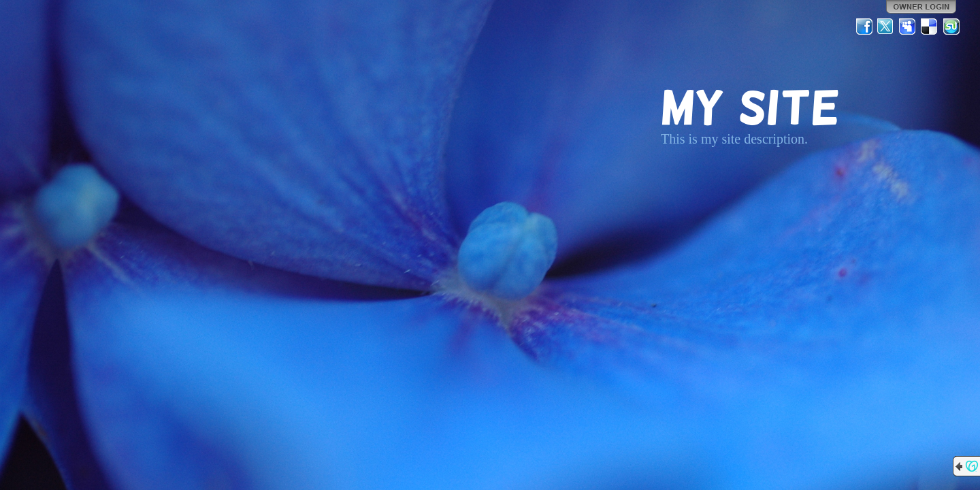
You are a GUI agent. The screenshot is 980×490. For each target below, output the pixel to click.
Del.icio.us (930, 27)
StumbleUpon (951, 27)
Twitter (886, 27)
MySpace (908, 27)
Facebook (864, 27)
